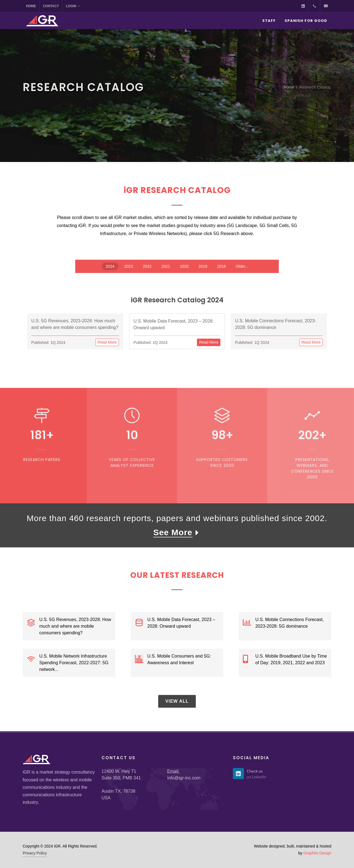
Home (31, 6)
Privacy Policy (35, 853)
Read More (107, 342)
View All (177, 701)
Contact (51, 6)
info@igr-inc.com (184, 778)
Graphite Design (317, 853)
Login (73, 6)
